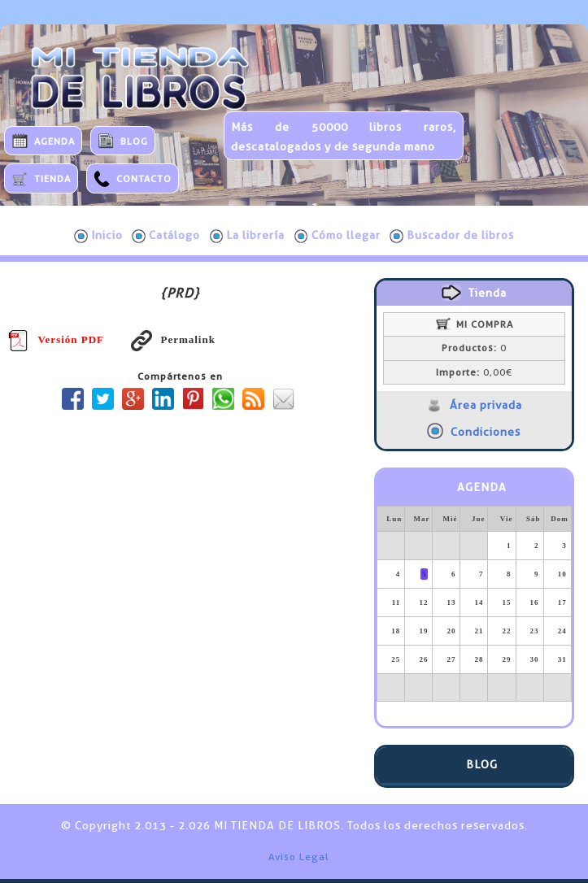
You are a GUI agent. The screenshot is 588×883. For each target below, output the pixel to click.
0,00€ (474, 372)
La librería (248, 236)
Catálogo (166, 236)
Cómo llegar (338, 236)
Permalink (173, 339)
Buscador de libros (452, 236)
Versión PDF (56, 339)
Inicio (98, 236)
